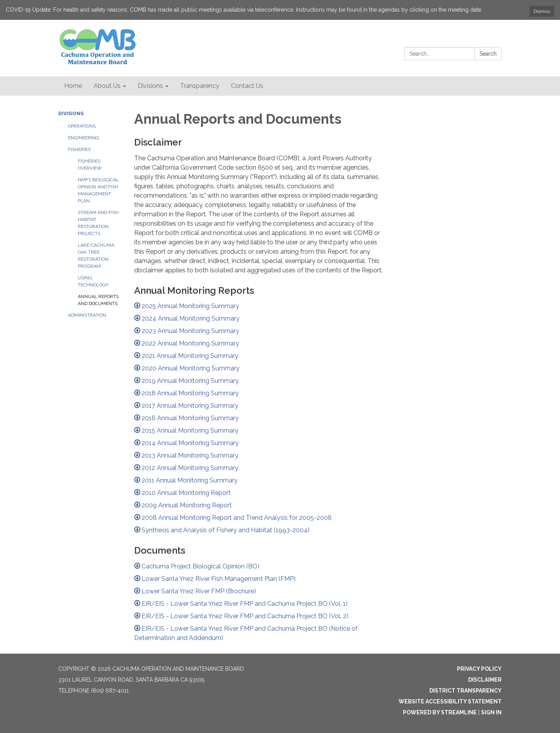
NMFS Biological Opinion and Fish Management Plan (98, 190)
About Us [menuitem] (107, 86)
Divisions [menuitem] (150, 86)
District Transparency (465, 691)
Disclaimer (485, 680)
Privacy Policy (479, 669)
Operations (82, 126)
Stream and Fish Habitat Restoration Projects (98, 223)
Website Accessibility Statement (450, 701)
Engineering (84, 138)
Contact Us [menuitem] (247, 86)
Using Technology (93, 281)
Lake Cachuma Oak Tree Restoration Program (96, 256)
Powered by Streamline (440, 712)
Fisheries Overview (90, 165)
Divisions (71, 114)
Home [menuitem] (73, 86)
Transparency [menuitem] (200, 86)
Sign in (491, 712)
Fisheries (79, 149)
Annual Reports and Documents (98, 300)
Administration (87, 315)
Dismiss (542, 11)
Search (488, 54)
